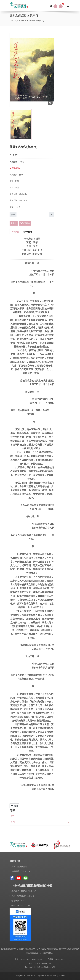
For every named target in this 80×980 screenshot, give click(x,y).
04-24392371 (37, 959)
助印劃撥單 (28, 232)
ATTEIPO (62, 976)
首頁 (16, 20)
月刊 (13, 822)
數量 (13, 214)
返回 (14, 806)
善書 (13, 816)
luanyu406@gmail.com (43, 963)
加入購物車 (25, 223)
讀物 (22, 20)
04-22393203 (25, 959)
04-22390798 (60, 959)
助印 (14, 223)
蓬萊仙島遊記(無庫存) (35, 20)
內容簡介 (15, 232)
